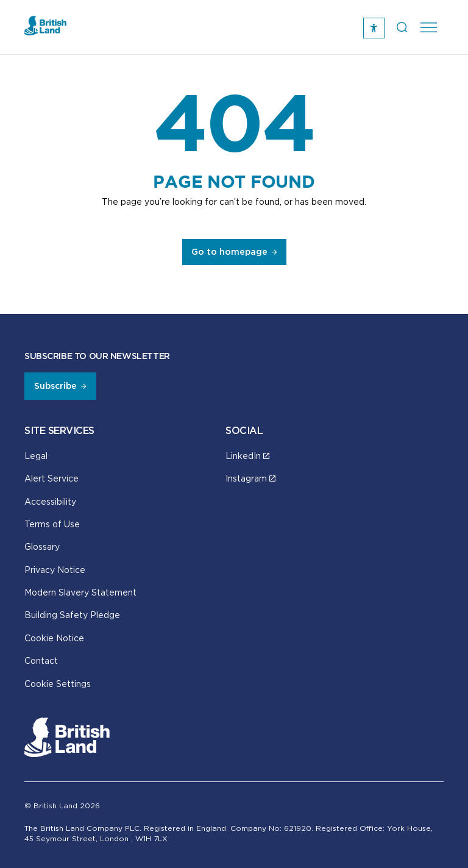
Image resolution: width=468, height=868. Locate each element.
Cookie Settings (58, 684)
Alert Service (51, 478)
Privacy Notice (55, 570)
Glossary (42, 546)
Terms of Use (52, 524)
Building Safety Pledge (72, 615)
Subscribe (55, 386)
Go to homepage (229, 252)
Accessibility (50, 501)
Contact (41, 660)
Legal (36, 456)
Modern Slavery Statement (80, 592)
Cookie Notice (54, 638)
